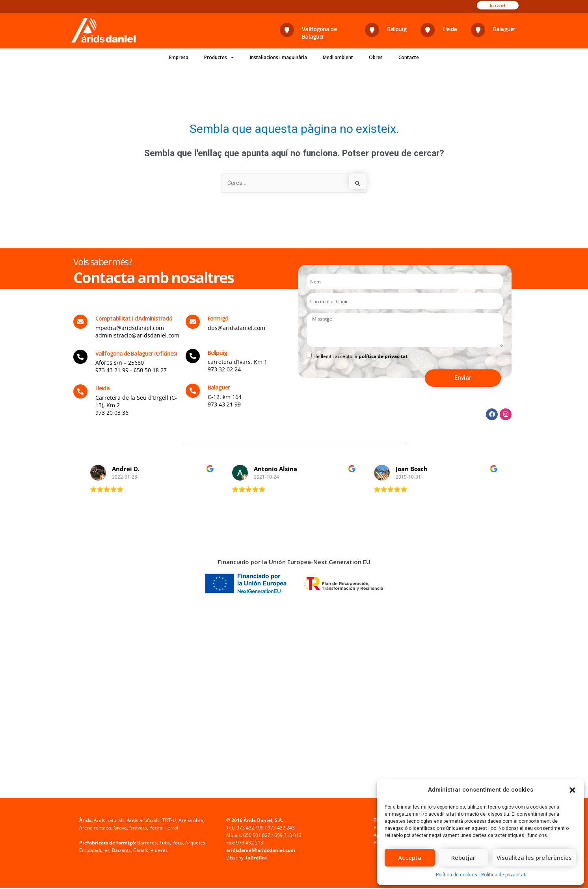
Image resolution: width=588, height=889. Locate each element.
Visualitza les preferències (534, 857)
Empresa (179, 57)
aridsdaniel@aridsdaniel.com (261, 851)
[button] (572, 790)
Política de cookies (457, 875)
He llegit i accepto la (360, 357)
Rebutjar (463, 857)
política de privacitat (383, 357)
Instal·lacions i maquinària (278, 57)
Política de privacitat (503, 875)
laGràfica (256, 858)
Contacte (409, 57)
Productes (219, 58)
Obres (376, 57)
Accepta (410, 857)
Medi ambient (338, 57)
